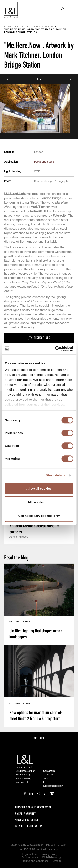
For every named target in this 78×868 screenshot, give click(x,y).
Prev (8, 79)
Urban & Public (43, 27)
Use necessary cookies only (39, 516)
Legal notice (29, 854)
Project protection (27, 820)
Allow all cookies (39, 489)
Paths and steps (44, 162)
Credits (57, 861)
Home (8, 27)
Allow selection (39, 502)
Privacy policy (49, 854)
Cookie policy (30, 858)
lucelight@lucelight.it (53, 786)
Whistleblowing (51, 858)
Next (70, 79)
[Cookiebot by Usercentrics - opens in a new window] (56, 349)
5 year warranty (25, 813)
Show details (56, 475)
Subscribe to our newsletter (33, 807)
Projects (22, 27)
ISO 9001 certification (29, 826)
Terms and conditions (36, 861)
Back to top (39, 738)
